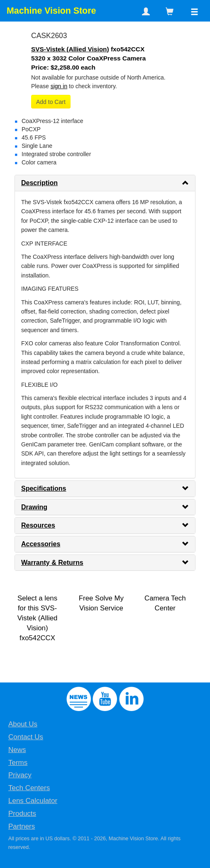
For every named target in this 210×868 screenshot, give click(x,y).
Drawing (34, 507)
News (17, 750)
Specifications (44, 488)
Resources (38, 525)
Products (22, 814)
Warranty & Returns (52, 563)
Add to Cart (51, 102)
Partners (22, 826)
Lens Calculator (33, 801)
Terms (18, 763)
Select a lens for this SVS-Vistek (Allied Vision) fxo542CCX (38, 618)
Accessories (41, 544)
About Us (23, 724)
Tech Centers (29, 788)
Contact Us (26, 737)
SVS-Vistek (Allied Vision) (70, 49)
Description (39, 183)
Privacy (20, 775)
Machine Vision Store (51, 11)
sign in (59, 86)
